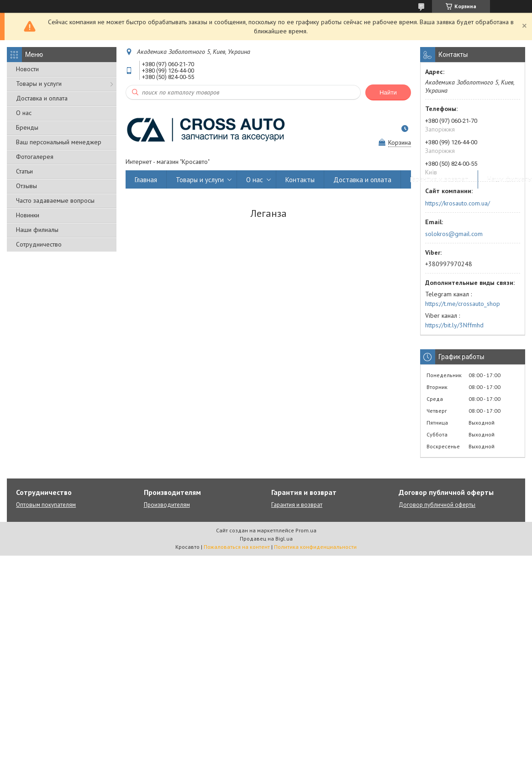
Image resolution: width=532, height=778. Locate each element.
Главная (146, 180)
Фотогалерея (35, 157)
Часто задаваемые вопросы (55, 200)
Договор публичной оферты (437, 505)
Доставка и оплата (42, 98)
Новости (27, 69)
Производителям (167, 505)
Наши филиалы (37, 230)
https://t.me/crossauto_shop (463, 304)
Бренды (27, 127)
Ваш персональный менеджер (59, 142)
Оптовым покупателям (46, 505)
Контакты (300, 180)
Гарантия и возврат (439, 180)
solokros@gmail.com (454, 234)
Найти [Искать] (388, 92)
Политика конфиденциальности (315, 547)
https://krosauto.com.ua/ (458, 203)
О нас (24, 113)
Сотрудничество (39, 244)
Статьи (24, 171)
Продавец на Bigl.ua (266, 539)
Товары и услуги (39, 84)
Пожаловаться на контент (237, 547)
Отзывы (26, 186)
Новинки (28, 215)
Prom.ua (306, 530)
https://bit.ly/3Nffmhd (454, 325)
